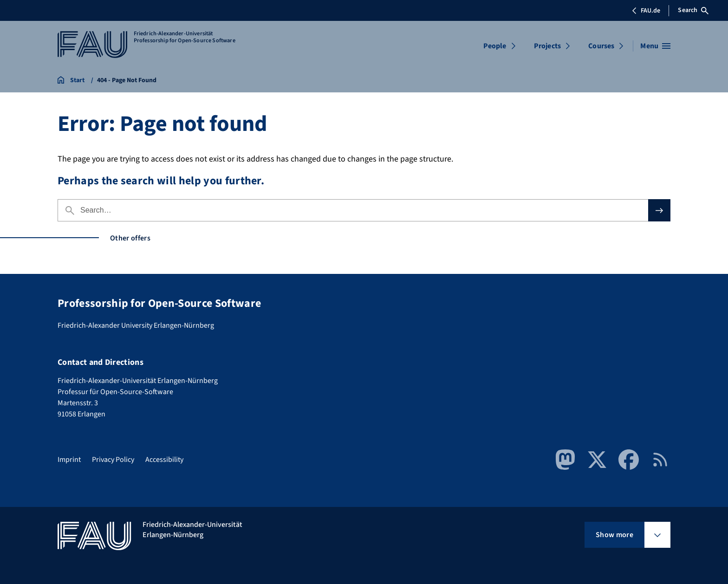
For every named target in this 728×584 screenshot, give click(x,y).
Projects (547, 46)
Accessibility (164, 460)
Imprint (69, 460)
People (495, 46)
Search (693, 10)
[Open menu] (655, 46)
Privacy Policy (113, 460)
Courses (601, 46)
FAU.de (646, 11)
